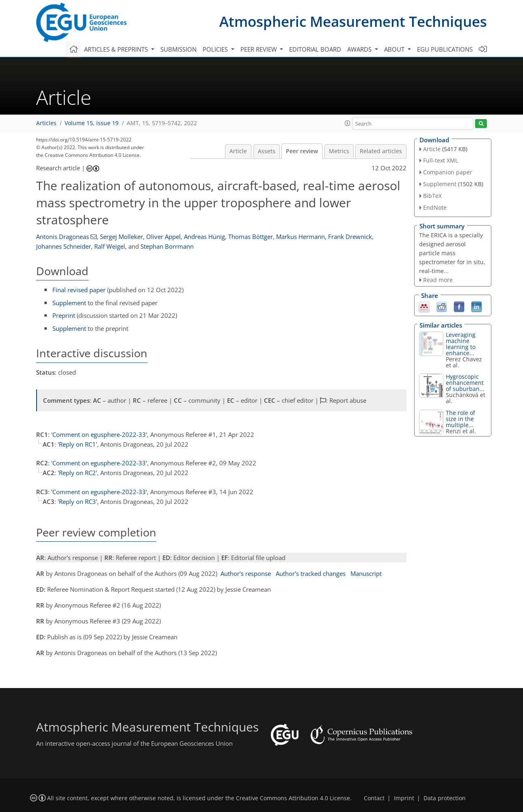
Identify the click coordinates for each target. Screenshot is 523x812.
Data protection (445, 798)
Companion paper (448, 172)
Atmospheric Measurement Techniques (353, 21)
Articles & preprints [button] (117, 49)
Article (238, 151)
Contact (374, 798)
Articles (46, 123)
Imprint (404, 798)
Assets (267, 151)
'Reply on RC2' (77, 473)
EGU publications (445, 49)
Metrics (339, 151)
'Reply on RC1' (77, 444)
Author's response (246, 573)
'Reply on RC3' (77, 502)
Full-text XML (441, 160)
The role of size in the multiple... (460, 419)
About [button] (395, 49)
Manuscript (366, 573)
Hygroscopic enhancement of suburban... (465, 383)
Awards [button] (360, 49)
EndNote (435, 207)
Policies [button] (216, 49)
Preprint (64, 315)
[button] (348, 123)
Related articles (381, 151)
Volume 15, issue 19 (92, 123)
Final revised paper (79, 290)
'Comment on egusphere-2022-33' (99, 434)
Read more (438, 280)
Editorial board (315, 49)
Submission (178, 49)
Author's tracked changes (311, 573)
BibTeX (432, 196)
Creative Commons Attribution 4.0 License (293, 798)
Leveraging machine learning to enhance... (461, 344)
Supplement (69, 303)
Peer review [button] (259, 49)
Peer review (302, 151)
